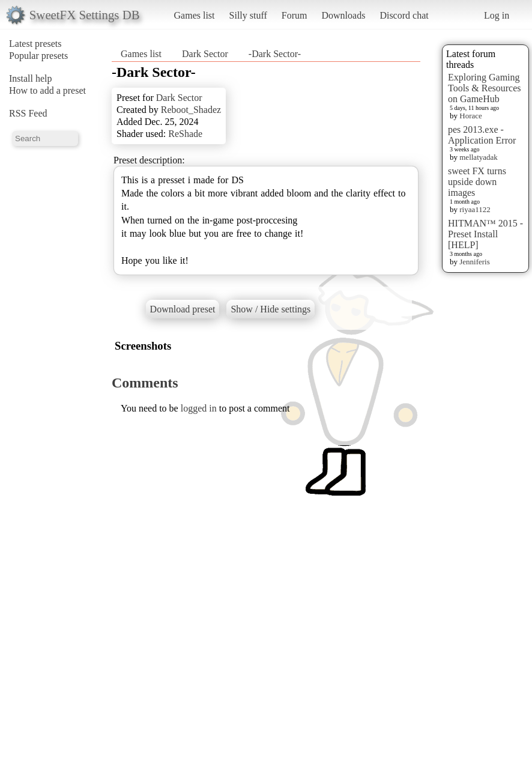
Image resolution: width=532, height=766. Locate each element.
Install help (31, 78)
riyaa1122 (475, 209)
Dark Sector (205, 54)
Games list (195, 15)
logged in (199, 408)
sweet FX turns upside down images (477, 182)
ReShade (185, 134)
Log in (497, 15)
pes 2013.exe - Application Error (482, 135)
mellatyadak (479, 157)
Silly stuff (248, 15)
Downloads (343, 15)
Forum (295, 15)
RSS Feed (28, 113)
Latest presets (35, 44)
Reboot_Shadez (191, 110)
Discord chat (404, 15)
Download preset (183, 309)
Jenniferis (475, 262)
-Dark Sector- (275, 54)
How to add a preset (47, 90)
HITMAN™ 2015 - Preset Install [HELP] (485, 234)
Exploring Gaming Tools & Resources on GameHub (485, 88)
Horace (471, 116)
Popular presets (38, 56)
